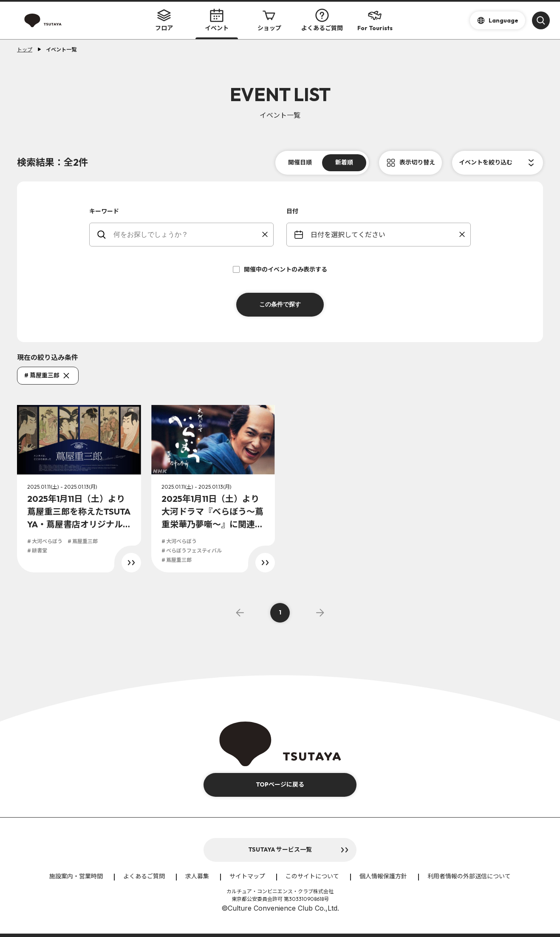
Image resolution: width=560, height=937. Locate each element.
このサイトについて (312, 876)
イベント (217, 20)
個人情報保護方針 (383, 876)
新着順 (344, 162)
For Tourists (375, 20)
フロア (164, 20)
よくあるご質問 (322, 20)
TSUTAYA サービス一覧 (280, 849)
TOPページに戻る (280, 784)
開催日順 (300, 162)
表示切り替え (417, 162)
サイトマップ (247, 876)
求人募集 (197, 876)
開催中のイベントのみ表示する (280, 269)
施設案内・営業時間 (76, 876)
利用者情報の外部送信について (469, 876)
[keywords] (187, 235)
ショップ (269, 20)
